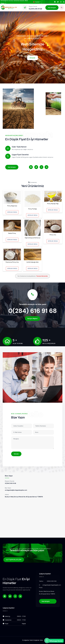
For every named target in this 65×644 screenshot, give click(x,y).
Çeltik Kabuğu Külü (33, 262)
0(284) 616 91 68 (32, 311)
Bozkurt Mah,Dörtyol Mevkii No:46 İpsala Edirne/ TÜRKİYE (24, 497)
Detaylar (32, 58)
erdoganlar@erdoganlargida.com (16, 490)
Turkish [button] (36, 2)
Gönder (16, 454)
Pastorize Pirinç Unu (12, 262)
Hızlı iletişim (52, 8)
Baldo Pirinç (12, 233)
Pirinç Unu (53, 235)
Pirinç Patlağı (33, 209)
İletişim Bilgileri (32, 319)
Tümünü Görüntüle (42, 276)
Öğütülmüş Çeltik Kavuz (32, 238)
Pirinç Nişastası (12, 206)
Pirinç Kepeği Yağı (53, 204)
